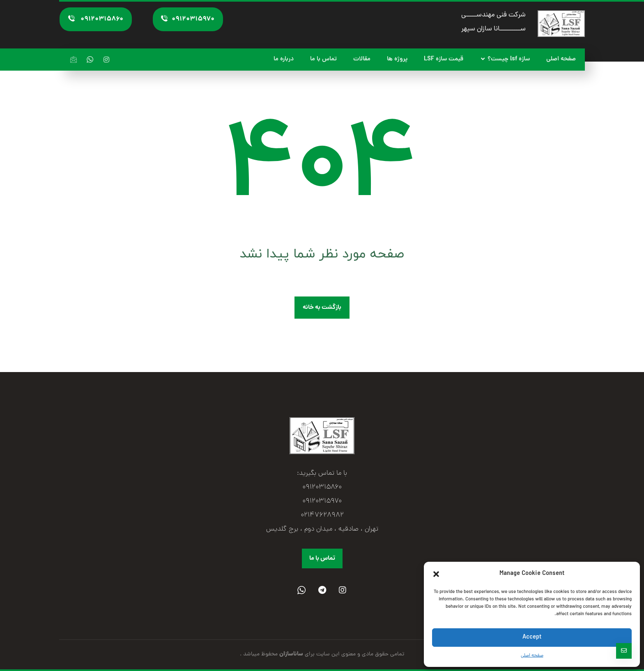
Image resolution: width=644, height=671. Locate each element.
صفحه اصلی (532, 656)
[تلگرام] (322, 590)
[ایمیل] (74, 60)
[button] (436, 574)
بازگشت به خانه (322, 308)
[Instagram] (343, 590)
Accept (532, 638)
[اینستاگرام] (106, 60)
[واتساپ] (90, 60)
